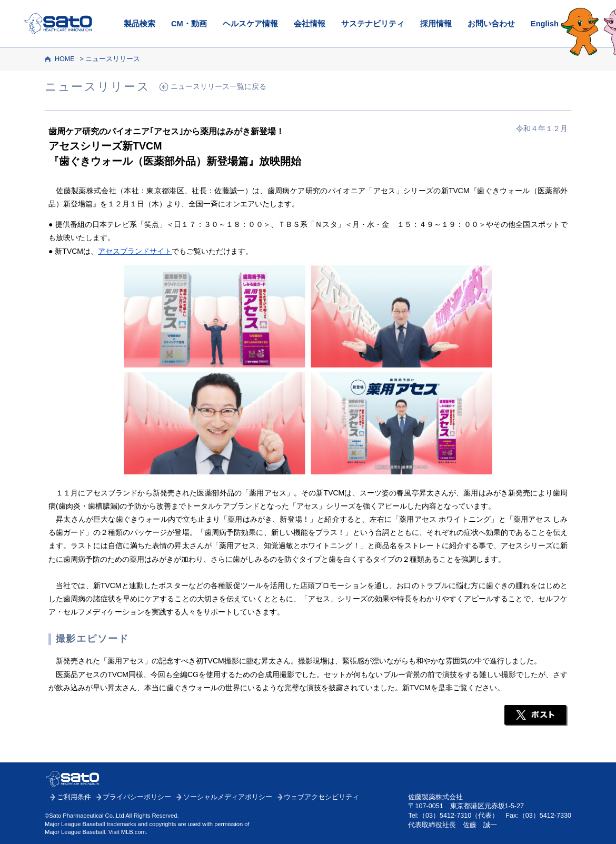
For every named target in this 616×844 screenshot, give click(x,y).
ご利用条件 (74, 797)
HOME (65, 59)
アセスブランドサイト (135, 251)
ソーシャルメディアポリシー (228, 797)
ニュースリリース (113, 59)
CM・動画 (189, 24)
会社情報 (310, 24)
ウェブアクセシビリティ (321, 797)
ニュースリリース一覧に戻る (218, 87)
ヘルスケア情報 (250, 24)
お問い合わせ (491, 24)
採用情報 (436, 24)
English (545, 24)
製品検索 (140, 24)
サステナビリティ (373, 24)
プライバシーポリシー (137, 797)
